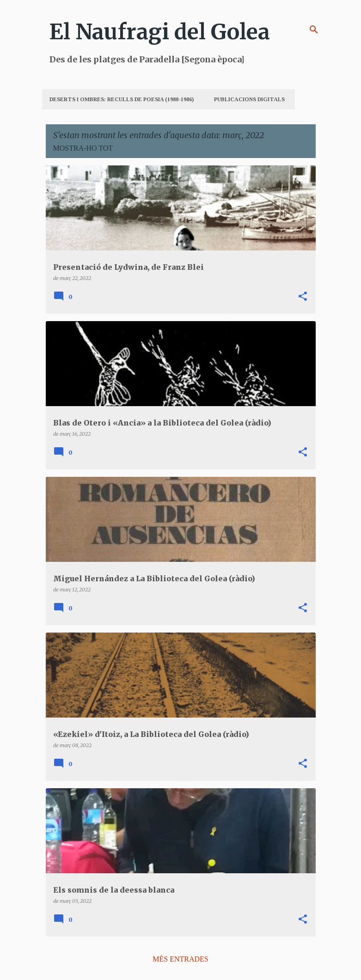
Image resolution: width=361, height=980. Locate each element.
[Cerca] (314, 30)
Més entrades (180, 959)
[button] (303, 297)
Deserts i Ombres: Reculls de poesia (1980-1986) (122, 99)
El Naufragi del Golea (160, 32)
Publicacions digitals (249, 99)
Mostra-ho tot (83, 148)
